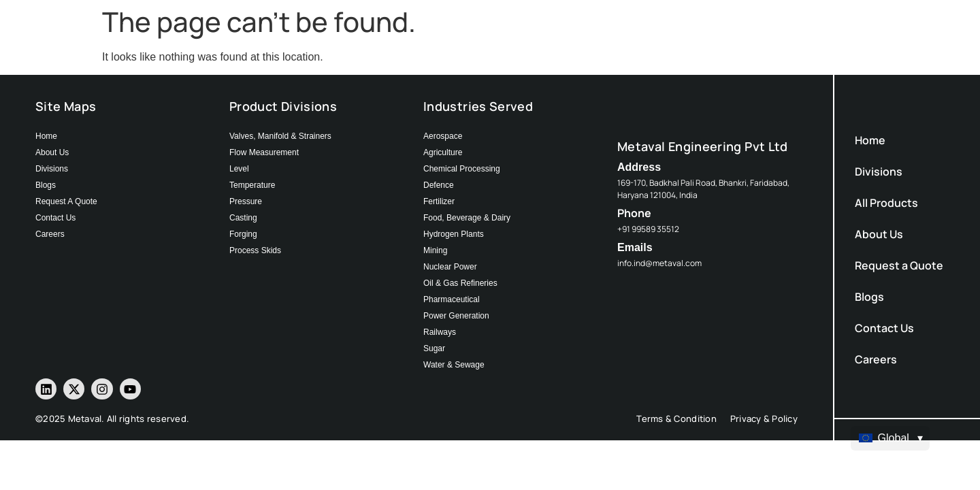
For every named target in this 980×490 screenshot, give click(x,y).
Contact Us (884, 328)
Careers (876, 359)
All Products (886, 203)
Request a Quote (899, 265)
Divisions (879, 171)
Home (870, 140)
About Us (879, 234)
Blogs (869, 297)
